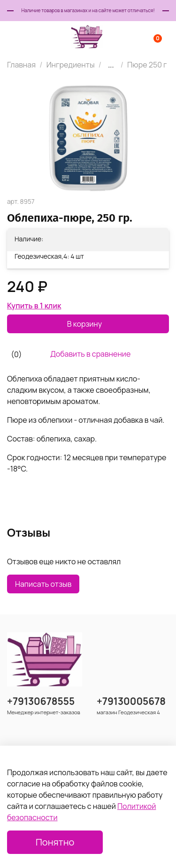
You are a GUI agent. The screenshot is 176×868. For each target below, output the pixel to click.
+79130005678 (131, 701)
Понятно (55, 842)
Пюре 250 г (147, 65)
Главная (21, 65)
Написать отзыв (43, 584)
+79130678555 (41, 701)
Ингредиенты (71, 65)
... (111, 65)
